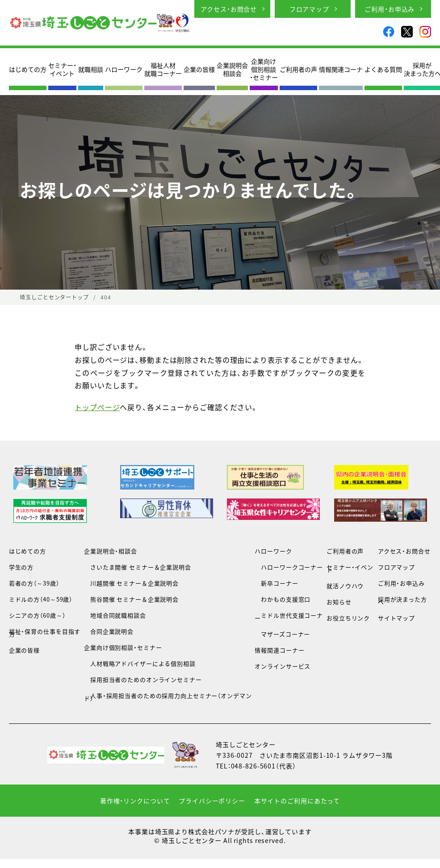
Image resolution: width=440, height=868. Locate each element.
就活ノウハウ (345, 586)
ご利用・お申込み (390, 9)
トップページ (97, 407)
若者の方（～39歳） (34, 583)
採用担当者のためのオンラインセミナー (143, 679)
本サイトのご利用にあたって (297, 801)
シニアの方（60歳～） (37, 615)
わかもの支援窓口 (283, 599)
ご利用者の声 (298, 69)
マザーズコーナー (282, 634)
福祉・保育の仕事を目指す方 (45, 633)
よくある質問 (383, 69)
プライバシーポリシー (212, 801)
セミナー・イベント (62, 69)
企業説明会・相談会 (111, 551)
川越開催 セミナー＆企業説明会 (131, 583)
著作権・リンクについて (135, 801)
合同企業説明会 (109, 631)
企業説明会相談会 (232, 69)
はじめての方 (28, 69)
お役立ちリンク (348, 618)
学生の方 (21, 567)
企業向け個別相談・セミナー (264, 69)
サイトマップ (396, 618)
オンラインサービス (283, 666)
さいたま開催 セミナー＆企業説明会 (138, 567)
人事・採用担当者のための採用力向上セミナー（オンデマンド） (168, 697)
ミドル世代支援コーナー (289, 617)
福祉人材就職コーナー (163, 69)
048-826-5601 (254, 766)
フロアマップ (309, 9)
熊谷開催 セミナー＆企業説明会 (131, 599)
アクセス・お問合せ (229, 9)
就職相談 (91, 69)
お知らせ (339, 602)
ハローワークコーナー (289, 567)
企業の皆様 (199, 69)
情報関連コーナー (279, 650)
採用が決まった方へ (402, 600)
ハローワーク (124, 69)
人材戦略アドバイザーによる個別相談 (140, 663)
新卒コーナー (276, 583)
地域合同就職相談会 (115, 615)
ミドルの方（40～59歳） (41, 599)
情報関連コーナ (341, 69)
